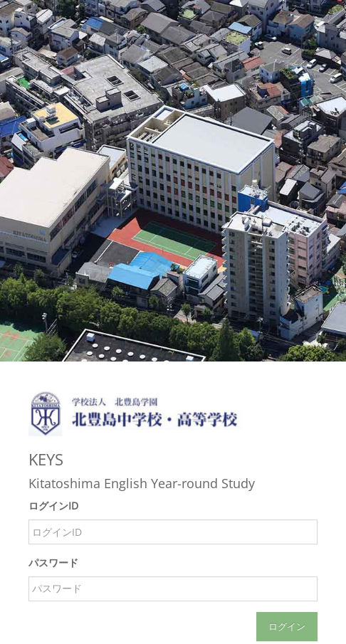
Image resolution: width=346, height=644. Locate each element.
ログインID (53, 506)
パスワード (53, 563)
